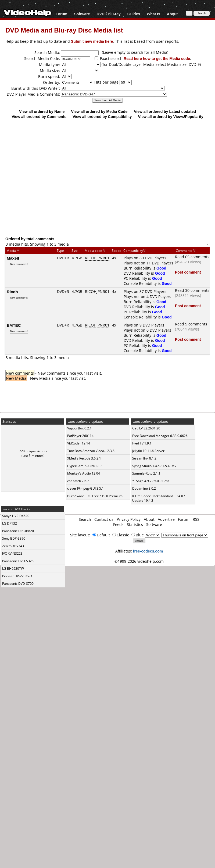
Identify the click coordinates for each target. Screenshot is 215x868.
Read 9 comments (191, 324)
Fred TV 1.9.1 (142, 443)
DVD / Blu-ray (108, 14)
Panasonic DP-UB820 (18, 531)
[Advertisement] (53, 177)
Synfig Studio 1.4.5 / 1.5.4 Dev (154, 466)
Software (82, 14)
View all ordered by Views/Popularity (171, 116)
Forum (62, 14)
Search (85, 519)
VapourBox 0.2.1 (79, 428)
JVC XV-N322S (12, 553)
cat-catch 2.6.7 (78, 481)
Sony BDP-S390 (14, 538)
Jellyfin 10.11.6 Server (148, 451)
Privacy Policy (129, 519)
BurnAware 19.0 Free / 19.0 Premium (95, 496)
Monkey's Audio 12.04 (84, 473)
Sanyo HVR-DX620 (16, 516)
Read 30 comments (192, 290)
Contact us (104, 519)
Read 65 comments (192, 257)
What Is (153, 14)
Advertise (166, 519)
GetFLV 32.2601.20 (146, 428)
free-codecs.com (148, 551)
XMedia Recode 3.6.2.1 (84, 458)
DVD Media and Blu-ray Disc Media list (64, 30)
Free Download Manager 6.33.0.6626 (160, 436)
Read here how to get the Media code (157, 58)
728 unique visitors (33, 451)
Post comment (188, 272)
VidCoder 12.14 (79, 443)
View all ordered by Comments (39, 116)
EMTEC (14, 325)
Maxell (13, 258)
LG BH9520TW (13, 568)
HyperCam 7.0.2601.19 (84, 466)
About (172, 14)
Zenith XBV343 (13, 546)
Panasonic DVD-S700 (18, 584)
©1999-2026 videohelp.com (139, 561)
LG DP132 (10, 523)
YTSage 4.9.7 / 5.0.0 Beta (151, 481)
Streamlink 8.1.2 (144, 458)
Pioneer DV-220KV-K (17, 576)
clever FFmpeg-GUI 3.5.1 (85, 488)
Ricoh (12, 292)
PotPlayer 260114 (80, 436)
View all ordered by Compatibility (102, 116)
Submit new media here (92, 41)
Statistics (135, 524)
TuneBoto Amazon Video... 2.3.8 (91, 451)
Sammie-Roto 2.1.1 (146, 473)
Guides (134, 14)
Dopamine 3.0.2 (144, 488)
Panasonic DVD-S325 (18, 561)
